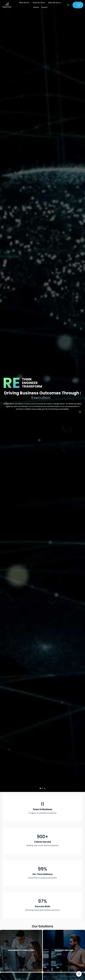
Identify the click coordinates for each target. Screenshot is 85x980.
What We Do (25, 3)
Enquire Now (80, 5)
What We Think (39, 3)
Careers (44, 7)
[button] (40, 788)
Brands (36, 7)
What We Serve (55, 3)
